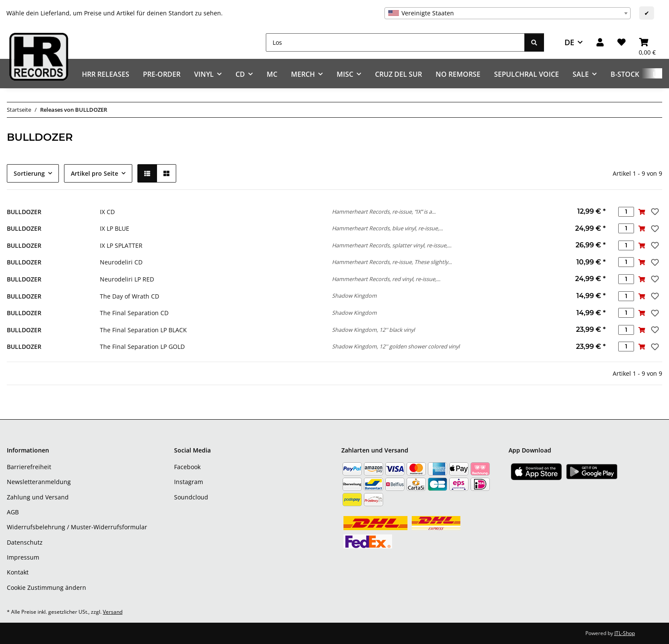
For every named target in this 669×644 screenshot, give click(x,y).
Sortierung (29, 173)
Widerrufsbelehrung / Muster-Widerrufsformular (77, 527)
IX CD (107, 212)
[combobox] (508, 13)
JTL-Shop (625, 633)
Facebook (187, 467)
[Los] (395, 42)
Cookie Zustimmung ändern (47, 587)
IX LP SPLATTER (121, 245)
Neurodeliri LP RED (127, 279)
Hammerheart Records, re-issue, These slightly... (392, 262)
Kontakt (18, 572)
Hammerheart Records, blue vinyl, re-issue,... (387, 228)
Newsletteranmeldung (39, 482)
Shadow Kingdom (354, 296)
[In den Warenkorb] (642, 212)
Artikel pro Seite (95, 173)
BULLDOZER (24, 212)
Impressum (23, 557)
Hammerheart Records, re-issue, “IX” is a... (384, 212)
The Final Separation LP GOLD (142, 347)
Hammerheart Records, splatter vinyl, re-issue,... (392, 245)
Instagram (189, 482)
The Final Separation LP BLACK (143, 330)
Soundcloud (191, 497)
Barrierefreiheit (29, 467)
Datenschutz (25, 542)
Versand (113, 612)
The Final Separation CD (134, 313)
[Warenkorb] (647, 42)
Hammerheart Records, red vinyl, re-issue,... (386, 279)
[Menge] (626, 212)
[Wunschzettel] (621, 42)
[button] (600, 42)
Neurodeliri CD (121, 262)
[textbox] (508, 13)
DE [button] (569, 42)
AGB (13, 512)
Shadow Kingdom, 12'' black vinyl (373, 330)
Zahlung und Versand (38, 497)
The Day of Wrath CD (129, 296)
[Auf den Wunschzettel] (654, 212)
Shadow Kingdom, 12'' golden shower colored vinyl (396, 346)
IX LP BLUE (115, 228)
